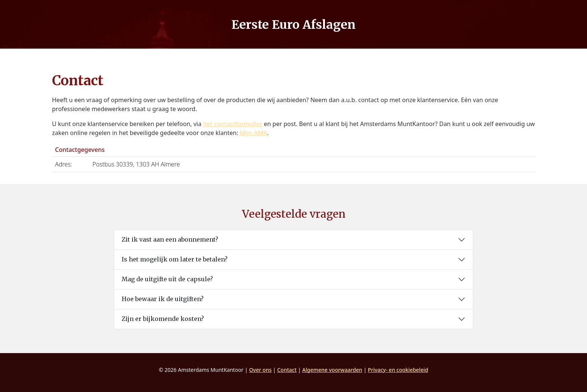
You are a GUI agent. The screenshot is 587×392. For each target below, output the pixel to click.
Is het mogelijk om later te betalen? (175, 259)
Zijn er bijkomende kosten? (163, 319)
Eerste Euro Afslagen (293, 25)
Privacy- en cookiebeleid (398, 370)
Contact (287, 370)
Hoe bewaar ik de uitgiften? (163, 299)
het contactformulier (232, 124)
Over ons (260, 370)
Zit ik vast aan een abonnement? (170, 239)
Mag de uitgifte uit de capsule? (167, 279)
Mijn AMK (253, 133)
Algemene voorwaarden (332, 370)
